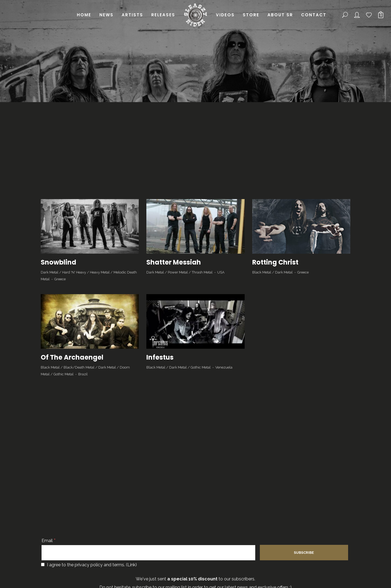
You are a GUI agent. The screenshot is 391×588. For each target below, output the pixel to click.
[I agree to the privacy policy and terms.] (43, 565)
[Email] (148, 553)
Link (131, 565)
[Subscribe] (304, 553)
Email (49, 541)
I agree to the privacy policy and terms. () (89, 565)
